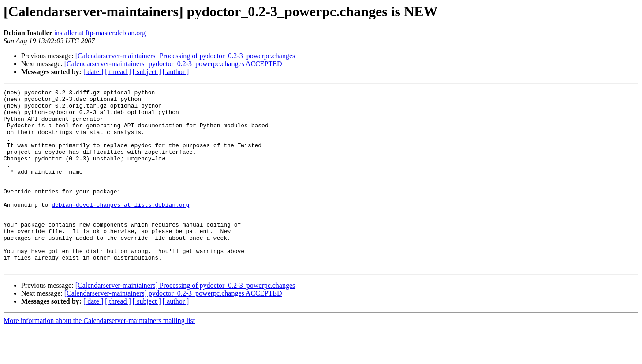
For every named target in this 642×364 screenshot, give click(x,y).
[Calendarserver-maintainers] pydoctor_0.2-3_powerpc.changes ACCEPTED (173, 64)
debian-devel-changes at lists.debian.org (120, 228)
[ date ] (93, 72)
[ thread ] (118, 72)
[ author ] (176, 72)
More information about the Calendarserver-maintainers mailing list (99, 356)
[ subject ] (147, 72)
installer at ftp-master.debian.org (100, 33)
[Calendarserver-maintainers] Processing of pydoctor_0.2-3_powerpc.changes (185, 56)
